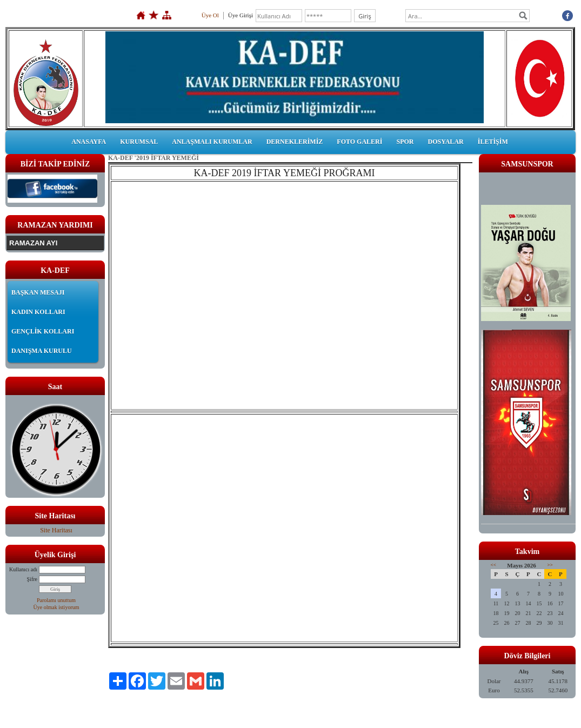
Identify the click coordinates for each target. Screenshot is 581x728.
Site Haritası (56, 530)
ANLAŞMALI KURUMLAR (212, 142)
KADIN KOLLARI (38, 312)
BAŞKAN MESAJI (38, 292)
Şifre (32, 579)
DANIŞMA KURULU (42, 351)
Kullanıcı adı (23, 569)
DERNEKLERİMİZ (295, 142)
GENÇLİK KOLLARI (43, 331)
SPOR (405, 142)
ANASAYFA (89, 142)
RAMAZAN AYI (33, 243)
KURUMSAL (139, 142)
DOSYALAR (445, 142)
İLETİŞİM (493, 142)
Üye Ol (210, 15)
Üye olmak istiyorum (56, 607)
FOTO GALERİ (359, 142)
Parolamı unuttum (56, 600)
